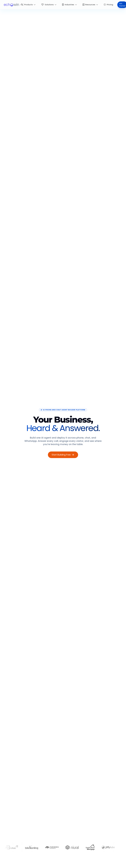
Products (28, 5)
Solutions (49, 5)
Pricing (108, 5)
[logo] (11, 5)
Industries (70, 5)
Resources (90, 5)
